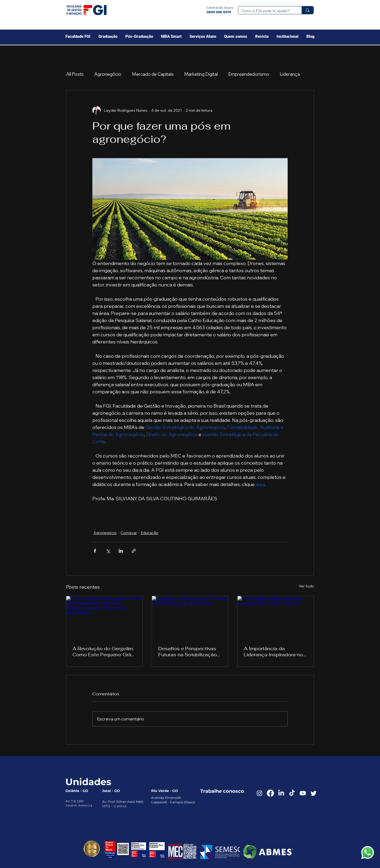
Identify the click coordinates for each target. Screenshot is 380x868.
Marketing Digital (201, 74)
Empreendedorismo (249, 74)
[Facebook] (270, 793)
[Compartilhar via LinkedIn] (121, 551)
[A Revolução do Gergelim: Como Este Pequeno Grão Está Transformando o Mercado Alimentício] (104, 617)
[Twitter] (314, 793)
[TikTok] (292, 793)
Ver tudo (306, 586)
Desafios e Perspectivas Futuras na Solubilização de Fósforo (188, 652)
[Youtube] (303, 793)
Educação (150, 533)
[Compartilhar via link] (134, 551)
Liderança (290, 74)
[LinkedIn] (281, 793)
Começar (129, 533)
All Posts (75, 74)
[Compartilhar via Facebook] (95, 551)
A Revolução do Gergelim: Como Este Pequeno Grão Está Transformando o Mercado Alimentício (103, 652)
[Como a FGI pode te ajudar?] (266, 11)
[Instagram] (260, 793)
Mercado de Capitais (153, 74)
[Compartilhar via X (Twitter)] (108, 551)
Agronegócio (108, 74)
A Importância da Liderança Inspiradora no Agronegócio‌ (273, 652)
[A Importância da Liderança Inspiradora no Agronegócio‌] (276, 617)
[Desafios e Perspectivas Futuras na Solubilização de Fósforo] (190, 617)
